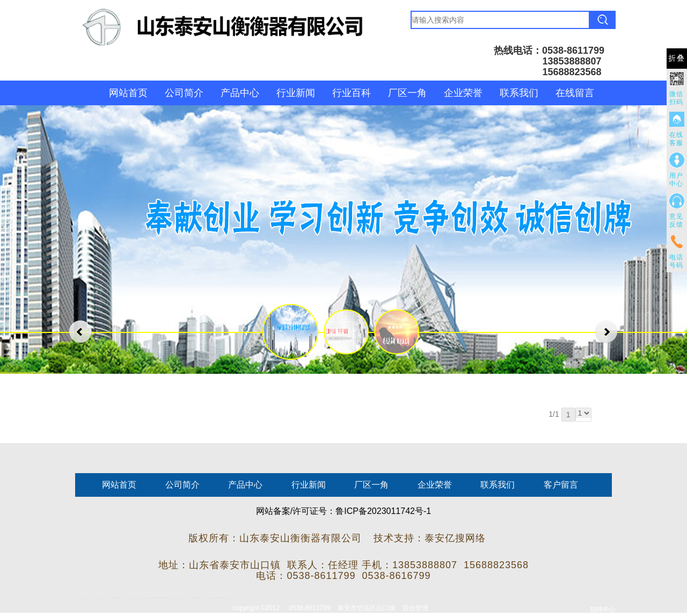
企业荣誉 (463, 93)
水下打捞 (128, 598)
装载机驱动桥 (218, 598)
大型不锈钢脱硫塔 (204, 598)
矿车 (79, 598)
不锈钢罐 (237, 598)
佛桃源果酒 (124, 598)
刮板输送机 (213, 598)
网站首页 (128, 93)
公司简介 (184, 93)
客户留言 (561, 485)
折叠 (677, 58)
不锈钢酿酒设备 (160, 598)
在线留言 (575, 93)
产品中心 (240, 93)
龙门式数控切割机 (223, 598)
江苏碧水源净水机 (198, 598)
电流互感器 (109, 598)
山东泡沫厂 (175, 598)
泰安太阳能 (170, 598)
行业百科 (352, 93)
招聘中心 (603, 610)
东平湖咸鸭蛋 (229, 598)
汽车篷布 (233, 598)
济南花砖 (209, 598)
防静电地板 (138, 598)
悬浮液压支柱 (114, 598)
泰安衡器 (142, 598)
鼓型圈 (92, 598)
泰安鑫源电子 (119, 598)
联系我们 (519, 93)
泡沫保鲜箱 (192, 598)
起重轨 (95, 598)
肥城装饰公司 (154, 598)
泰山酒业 (86, 598)
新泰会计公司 (82, 598)
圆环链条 (76, 598)
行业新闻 (296, 93)
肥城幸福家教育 (165, 598)
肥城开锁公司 (99, 598)
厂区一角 (407, 93)
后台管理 (415, 608)
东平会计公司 (104, 598)
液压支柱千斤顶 (132, 598)
